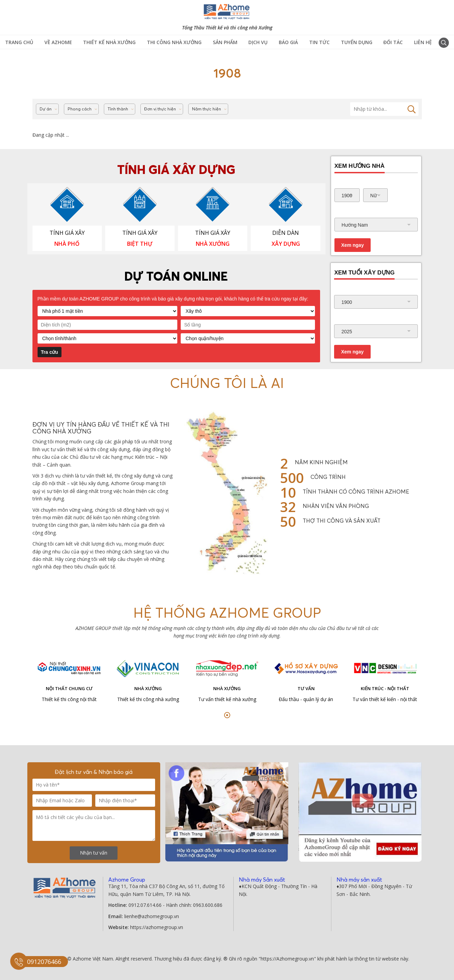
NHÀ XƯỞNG (213, 244)
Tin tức (319, 42)
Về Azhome (58, 42)
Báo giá (288, 42)
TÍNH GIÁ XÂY (67, 233)
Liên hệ (423, 42)
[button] (227, 715)
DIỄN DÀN (286, 233)
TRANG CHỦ (19, 42)
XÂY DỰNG (286, 244)
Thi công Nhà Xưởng (174, 42)
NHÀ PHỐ (67, 244)
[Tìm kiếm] (384, 109)
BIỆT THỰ (140, 244)
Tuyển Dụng (357, 42)
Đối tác (393, 42)
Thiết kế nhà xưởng (109, 42)
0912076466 (44, 962)
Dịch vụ (258, 42)
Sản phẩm (225, 42)
